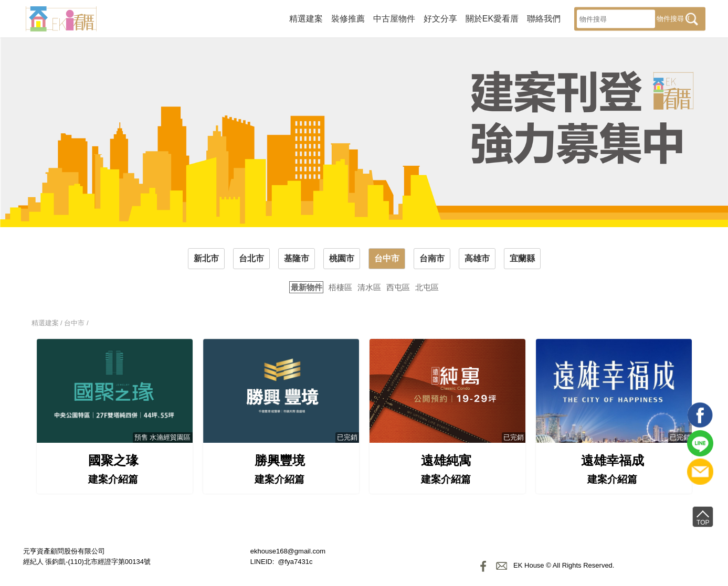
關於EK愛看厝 (492, 18)
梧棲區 (340, 287)
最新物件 (307, 287)
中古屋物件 (394, 18)
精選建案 (306, 18)
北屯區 (427, 287)
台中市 (387, 258)
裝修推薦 (348, 18)
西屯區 (398, 287)
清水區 (369, 287)
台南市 (432, 258)
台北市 (251, 258)
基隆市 (297, 258)
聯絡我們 (544, 18)
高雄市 (477, 258)
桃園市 (342, 258)
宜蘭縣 (522, 258)
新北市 (206, 258)
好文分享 (440, 18)
